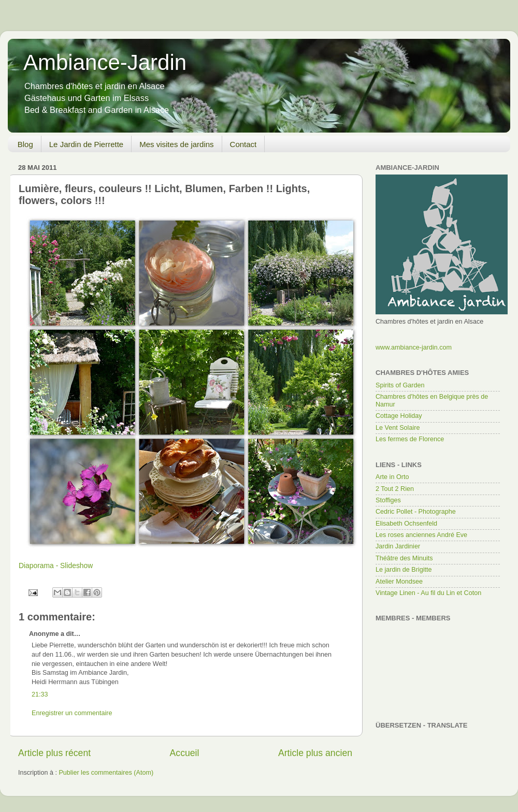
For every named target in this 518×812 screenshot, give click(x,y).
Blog (25, 144)
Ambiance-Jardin (105, 62)
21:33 (40, 694)
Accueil (185, 753)
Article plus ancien (315, 753)
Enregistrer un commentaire (72, 713)
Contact (243, 144)
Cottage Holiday (399, 416)
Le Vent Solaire (398, 428)
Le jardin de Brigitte (404, 570)
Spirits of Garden (400, 385)
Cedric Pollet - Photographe (416, 512)
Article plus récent (54, 753)
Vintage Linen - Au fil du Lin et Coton (428, 593)
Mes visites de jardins (176, 144)
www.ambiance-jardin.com (414, 347)
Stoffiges (388, 500)
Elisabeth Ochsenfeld (406, 524)
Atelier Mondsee (399, 582)
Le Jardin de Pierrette (86, 144)
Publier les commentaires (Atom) (106, 773)
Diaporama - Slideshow (56, 565)
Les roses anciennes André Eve (421, 535)
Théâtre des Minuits (404, 558)
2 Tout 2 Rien (395, 489)
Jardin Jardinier (398, 546)
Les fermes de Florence (410, 439)
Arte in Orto (392, 477)
